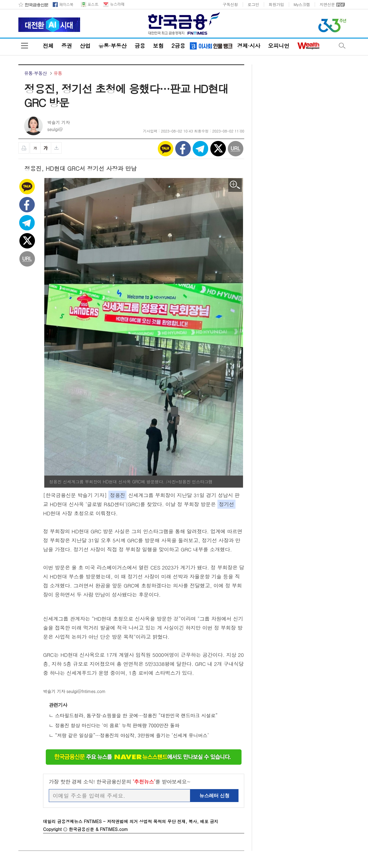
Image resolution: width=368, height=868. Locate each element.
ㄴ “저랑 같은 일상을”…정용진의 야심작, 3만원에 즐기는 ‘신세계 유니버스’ (129, 735)
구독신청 (230, 5)
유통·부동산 (112, 46)
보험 (158, 46)
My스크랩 (302, 5)
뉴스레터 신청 (214, 796)
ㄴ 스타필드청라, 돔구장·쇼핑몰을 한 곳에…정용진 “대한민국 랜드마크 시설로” (133, 715)
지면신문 (327, 5)
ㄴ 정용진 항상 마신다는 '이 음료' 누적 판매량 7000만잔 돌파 (114, 725)
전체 (48, 46)
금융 (140, 46)
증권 (66, 46)
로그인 (253, 5)
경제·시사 (248, 46)
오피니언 (279, 46)
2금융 (178, 46)
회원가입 (276, 5)
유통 (58, 73)
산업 (85, 46)
